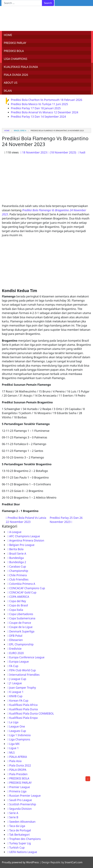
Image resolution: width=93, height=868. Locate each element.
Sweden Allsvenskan (22, 822)
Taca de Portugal (20, 830)
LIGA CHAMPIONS (16, 59)
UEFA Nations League (23, 852)
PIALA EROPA (18, 770)
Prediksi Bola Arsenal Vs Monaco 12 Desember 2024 (45, 112)
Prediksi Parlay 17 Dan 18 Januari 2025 (36, 108)
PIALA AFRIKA (18, 757)
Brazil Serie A (20, 130)
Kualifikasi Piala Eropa (23, 718)
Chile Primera (18, 575)
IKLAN (8, 91)
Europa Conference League (27, 657)
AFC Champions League (25, 536)
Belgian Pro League (22, 545)
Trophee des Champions (25, 839)
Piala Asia (15, 761)
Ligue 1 (14, 748)
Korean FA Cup (19, 700)
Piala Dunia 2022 (20, 765)
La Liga (14, 722)
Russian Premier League (25, 796)
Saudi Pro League (20, 800)
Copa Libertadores (21, 614)
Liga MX (14, 744)
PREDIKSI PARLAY (15, 43)
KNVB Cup (16, 696)
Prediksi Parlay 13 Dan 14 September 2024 (38, 117)
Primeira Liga (18, 791)
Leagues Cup (17, 731)
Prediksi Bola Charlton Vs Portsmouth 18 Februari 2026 (47, 100)
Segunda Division (20, 809)
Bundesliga (16, 558)
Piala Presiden (18, 774)
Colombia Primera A (22, 584)
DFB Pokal (16, 636)
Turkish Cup (17, 847)
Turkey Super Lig (20, 843)
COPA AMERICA (19, 597)
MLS (12, 752)
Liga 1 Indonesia (20, 735)
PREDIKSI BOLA (14, 51)
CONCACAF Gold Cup (23, 592)
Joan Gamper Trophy (23, 688)
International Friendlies (24, 675)
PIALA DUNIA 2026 (16, 75)
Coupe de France (20, 623)
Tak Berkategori (19, 835)
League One (17, 726)
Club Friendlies (19, 579)
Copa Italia (16, 610)
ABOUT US (11, 83)
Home (7, 130)
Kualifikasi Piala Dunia (23, 709)
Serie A (14, 813)
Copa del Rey (17, 601)
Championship (19, 571)
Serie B (14, 817)
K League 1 (16, 692)
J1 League (15, 683)
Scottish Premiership (23, 804)
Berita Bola (16, 549)
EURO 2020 (16, 653)
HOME (8, 35)
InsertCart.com (73, 862)
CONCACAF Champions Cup (27, 588)
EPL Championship (21, 644)
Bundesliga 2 (18, 562)
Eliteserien (16, 640)
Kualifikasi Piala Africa (23, 705)
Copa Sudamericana (22, 618)
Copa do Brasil (19, 605)
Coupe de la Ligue (21, 627)
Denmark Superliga (22, 631)
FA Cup (14, 666)
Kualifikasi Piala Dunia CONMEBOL (32, 713)
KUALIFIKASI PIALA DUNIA (21, 67)
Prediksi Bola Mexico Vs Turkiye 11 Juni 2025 (39, 104)
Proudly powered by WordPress (20, 862)
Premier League (19, 787)
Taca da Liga (17, 826)
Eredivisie (15, 649)
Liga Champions (20, 739)
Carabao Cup (18, 566)
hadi (82, 152)
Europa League (19, 661)
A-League (15, 532)
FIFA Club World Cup (22, 670)
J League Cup (18, 679)
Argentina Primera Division (27, 540)
